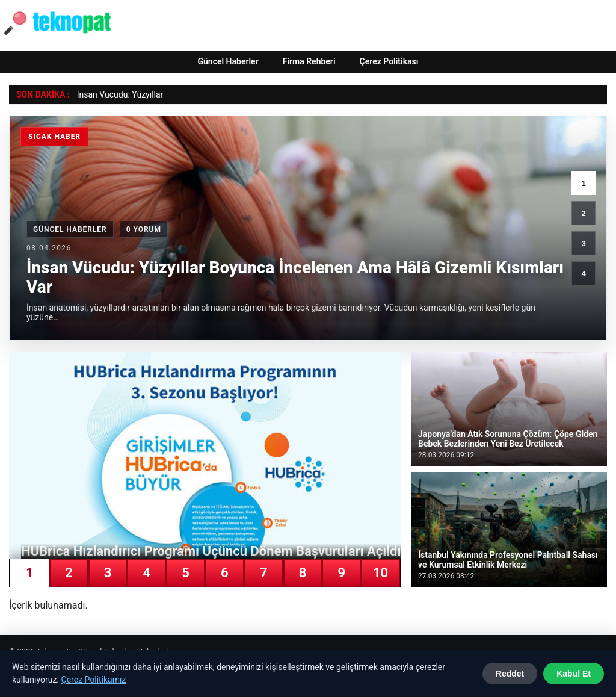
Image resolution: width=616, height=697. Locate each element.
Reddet (510, 674)
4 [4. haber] (583, 274)
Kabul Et (574, 674)
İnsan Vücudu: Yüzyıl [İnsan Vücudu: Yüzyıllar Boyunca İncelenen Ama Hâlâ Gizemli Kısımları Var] (115, 94)
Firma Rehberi (309, 61)
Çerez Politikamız (94, 680)
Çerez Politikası (389, 61)
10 (380, 573)
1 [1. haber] (583, 183)
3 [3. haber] (583, 243)
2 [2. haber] (583, 213)
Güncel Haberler (228, 61)
